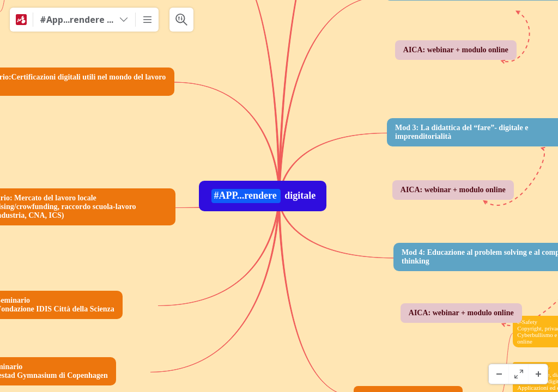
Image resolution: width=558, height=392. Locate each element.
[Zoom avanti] (538, 374)
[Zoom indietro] (499, 374)
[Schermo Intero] (518, 374)
